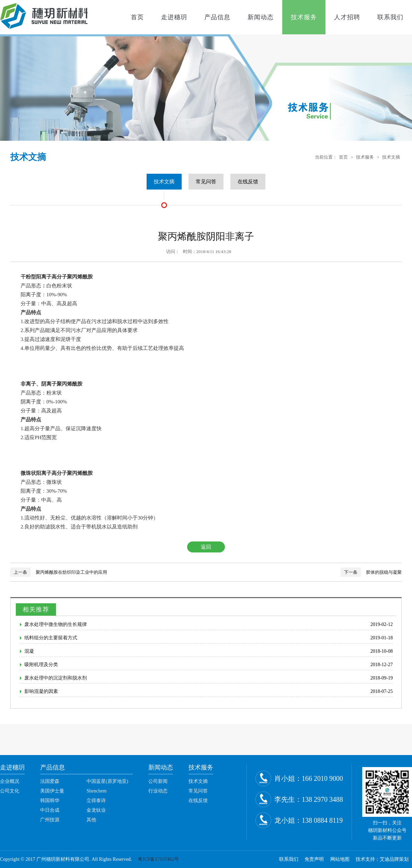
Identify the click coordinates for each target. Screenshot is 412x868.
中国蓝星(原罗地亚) (107, 781)
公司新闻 (158, 781)
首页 (137, 17)
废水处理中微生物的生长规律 (56, 624)
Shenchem (96, 791)
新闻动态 (261, 17)
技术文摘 (391, 157)
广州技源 (50, 820)
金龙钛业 (96, 810)
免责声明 (314, 859)
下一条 (351, 572)
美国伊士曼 (52, 791)
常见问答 (206, 182)
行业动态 (158, 791)
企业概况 (10, 781)
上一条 (20, 572)
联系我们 (390, 17)
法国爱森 (50, 781)
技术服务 (304, 17)
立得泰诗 (96, 801)
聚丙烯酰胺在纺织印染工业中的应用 (71, 572)
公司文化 (10, 791)
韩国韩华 (50, 801)
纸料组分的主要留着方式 (51, 638)
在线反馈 (248, 182)
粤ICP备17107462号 (158, 859)
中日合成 (50, 810)
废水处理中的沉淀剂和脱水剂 (56, 678)
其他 (91, 820)
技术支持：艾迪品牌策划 (382, 859)
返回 (206, 547)
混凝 (29, 651)
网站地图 (340, 859)
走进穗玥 (174, 17)
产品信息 (217, 17)
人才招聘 (347, 17)
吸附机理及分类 (41, 665)
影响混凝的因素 (41, 691)
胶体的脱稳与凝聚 (384, 572)
